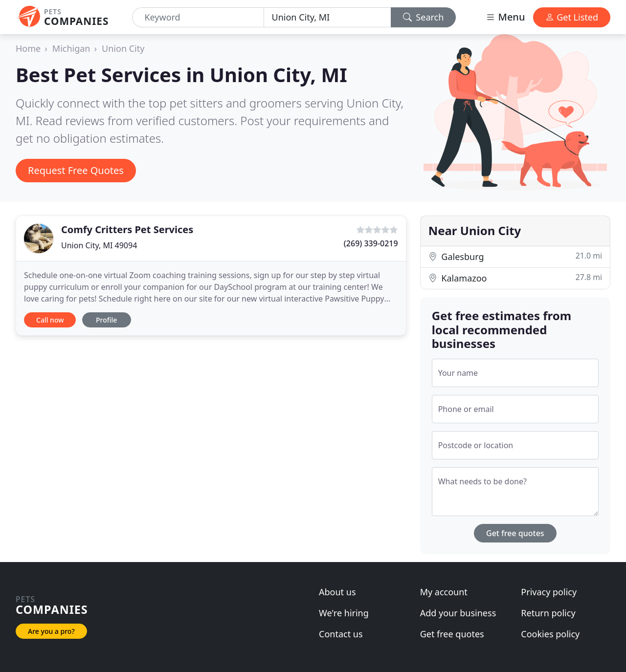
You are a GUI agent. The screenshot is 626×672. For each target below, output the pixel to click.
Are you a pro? (51, 631)
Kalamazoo (515, 278)
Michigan (71, 48)
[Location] (327, 17)
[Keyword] (198, 17)
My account (444, 592)
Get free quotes (515, 533)
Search (424, 17)
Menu (505, 17)
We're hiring (344, 613)
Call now (50, 320)
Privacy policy (549, 592)
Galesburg (515, 256)
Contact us (341, 634)
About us (337, 592)
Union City (123, 48)
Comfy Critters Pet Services (127, 229)
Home (28, 48)
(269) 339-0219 (371, 243)
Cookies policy (550, 634)
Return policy (548, 613)
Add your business (458, 613)
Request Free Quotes (76, 170)
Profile (106, 320)
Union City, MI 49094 (99, 245)
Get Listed (572, 17)
